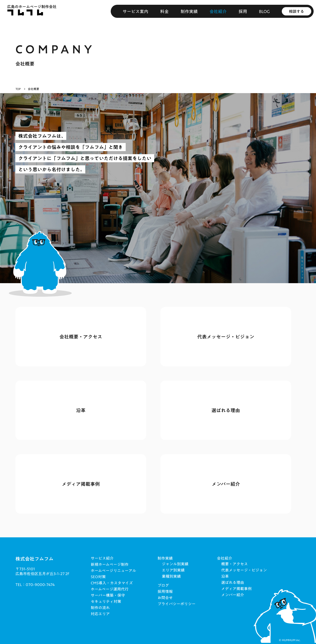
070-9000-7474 (40, 585)
